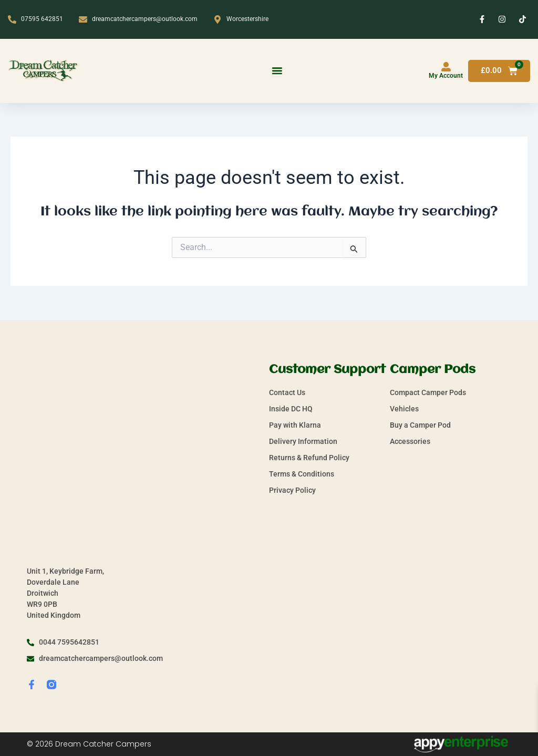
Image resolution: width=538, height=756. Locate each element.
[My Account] (446, 67)
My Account (446, 76)
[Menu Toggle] (277, 71)
